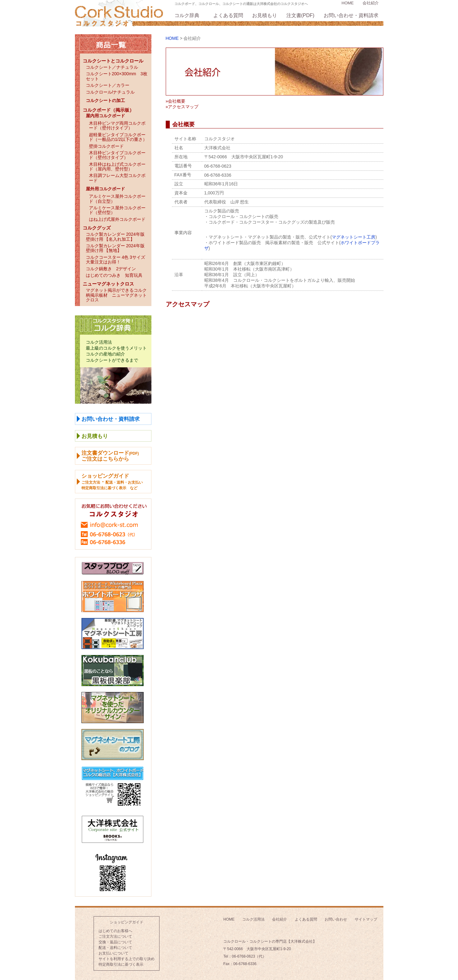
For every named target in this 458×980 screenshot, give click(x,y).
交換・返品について (115, 942)
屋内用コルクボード (105, 116)
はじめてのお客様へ (115, 931)
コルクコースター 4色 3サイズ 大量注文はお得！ (118, 260)
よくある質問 (228, 15)
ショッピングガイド (127, 922)
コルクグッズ (97, 228)
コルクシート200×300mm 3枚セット (117, 76)
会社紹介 (371, 3)
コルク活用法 (99, 342)
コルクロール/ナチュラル (110, 92)
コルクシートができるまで (112, 360)
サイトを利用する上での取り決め (127, 959)
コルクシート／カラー (108, 85)
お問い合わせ (336, 919)
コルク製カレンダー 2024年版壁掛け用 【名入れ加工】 (115, 237)
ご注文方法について (115, 936)
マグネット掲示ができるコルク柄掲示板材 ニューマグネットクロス (116, 295)
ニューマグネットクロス (108, 284)
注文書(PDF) (301, 15)
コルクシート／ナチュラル (112, 67)
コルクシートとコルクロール (113, 61)
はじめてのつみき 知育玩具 (114, 275)
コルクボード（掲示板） (108, 110)
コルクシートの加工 (105, 100)
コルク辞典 (187, 15)
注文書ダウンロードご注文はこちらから (110, 456)
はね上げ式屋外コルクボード (117, 219)
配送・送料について (115, 948)
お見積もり (265, 15)
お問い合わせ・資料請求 (351, 15)
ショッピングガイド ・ (112, 482)
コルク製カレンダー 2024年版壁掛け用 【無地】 (115, 248)
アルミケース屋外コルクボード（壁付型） (117, 210)
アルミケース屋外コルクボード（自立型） (117, 199)
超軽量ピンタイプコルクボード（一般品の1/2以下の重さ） (118, 137)
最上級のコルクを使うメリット (116, 348)
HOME (348, 3)
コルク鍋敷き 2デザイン (111, 269)
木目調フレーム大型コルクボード (117, 178)
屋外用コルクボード (105, 189)
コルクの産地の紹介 (105, 354)
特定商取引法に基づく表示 (121, 964)
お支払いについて (113, 953)
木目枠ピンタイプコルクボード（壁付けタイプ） (117, 155)
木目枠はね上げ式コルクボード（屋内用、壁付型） (117, 167)
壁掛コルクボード (106, 146)
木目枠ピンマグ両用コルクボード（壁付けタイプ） (117, 125)
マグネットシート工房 (354, 237)
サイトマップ (366, 919)
